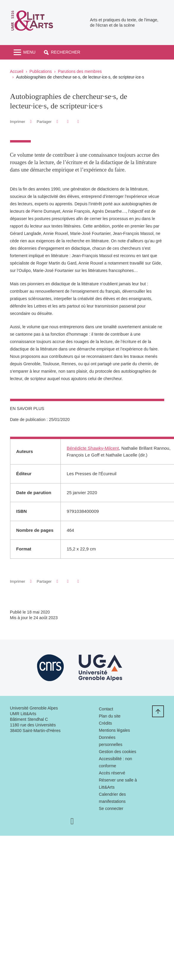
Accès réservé (112, 773)
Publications (41, 71)
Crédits (105, 723)
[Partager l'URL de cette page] (78, 122)
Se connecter (111, 808)
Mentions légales (114, 730)
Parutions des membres (80, 71)
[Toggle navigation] (25, 52)
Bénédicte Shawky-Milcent (93, 448)
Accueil (17, 71)
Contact (106, 709)
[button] (62, 52)
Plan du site (110, 716)
